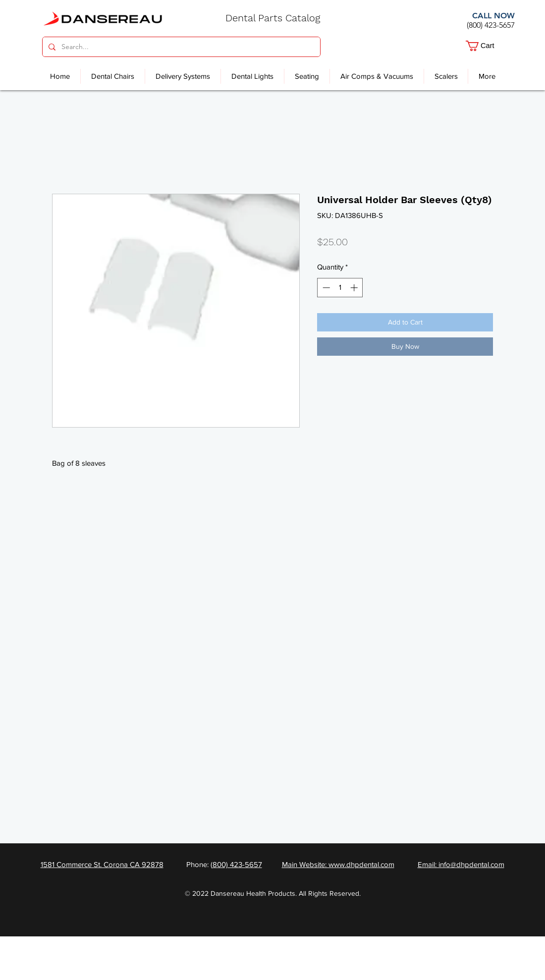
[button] (487, 46)
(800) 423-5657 (491, 25)
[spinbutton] (340, 288)
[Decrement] (325, 288)
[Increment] (355, 288)
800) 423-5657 (237, 864)
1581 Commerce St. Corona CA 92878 (102, 864)
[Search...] (180, 47)
